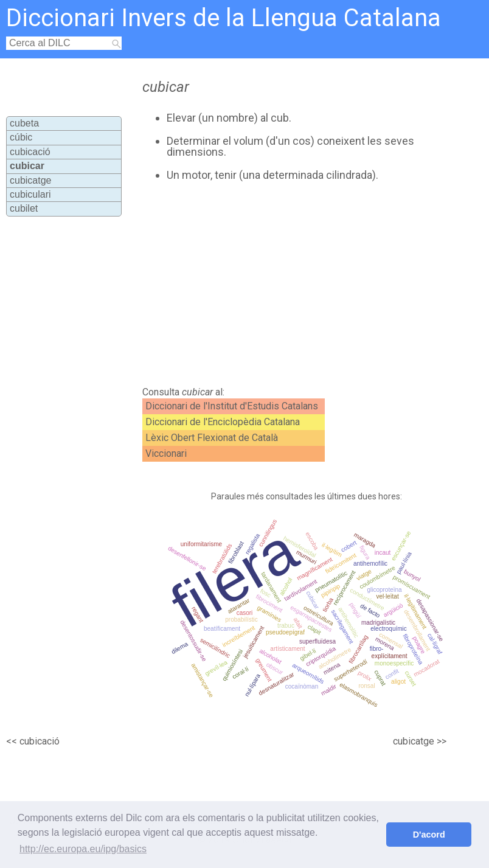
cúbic (21, 137)
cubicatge (31, 180)
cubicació (30, 152)
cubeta (24, 123)
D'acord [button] (429, 835)
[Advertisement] (270, 284)
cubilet (24, 208)
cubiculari (30, 194)
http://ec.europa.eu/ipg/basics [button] (83, 849)
